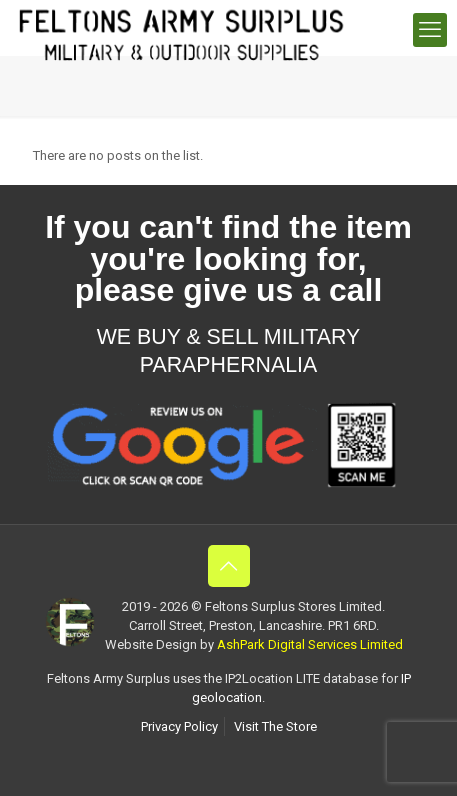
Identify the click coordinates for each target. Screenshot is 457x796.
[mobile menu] (430, 30)
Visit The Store (275, 726)
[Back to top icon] (229, 566)
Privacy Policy (179, 726)
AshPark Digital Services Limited (310, 644)
